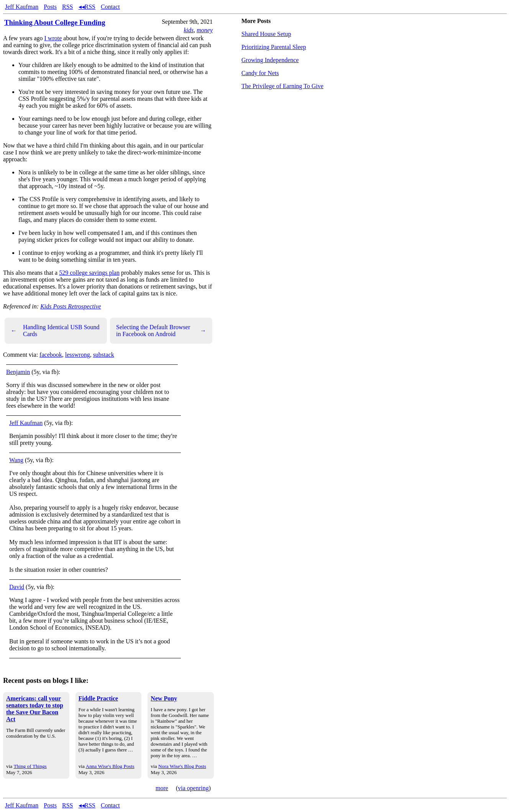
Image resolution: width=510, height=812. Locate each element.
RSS (67, 7)
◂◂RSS (87, 7)
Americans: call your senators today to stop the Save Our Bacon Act (35, 709)
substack (104, 355)
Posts (50, 7)
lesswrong (78, 355)
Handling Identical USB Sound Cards (55, 331)
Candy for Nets (260, 73)
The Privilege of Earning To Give (282, 86)
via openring (193, 788)
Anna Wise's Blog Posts (110, 766)
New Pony (164, 698)
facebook (51, 355)
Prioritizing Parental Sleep (274, 47)
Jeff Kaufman (22, 7)
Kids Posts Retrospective (71, 306)
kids (189, 30)
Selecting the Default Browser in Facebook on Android (161, 331)
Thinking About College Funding (55, 22)
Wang (16, 460)
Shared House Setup (266, 34)
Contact (110, 7)
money (205, 30)
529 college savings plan (89, 273)
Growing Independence (270, 60)
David (17, 587)
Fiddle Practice (98, 698)
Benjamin (18, 372)
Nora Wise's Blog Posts (182, 766)
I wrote (53, 38)
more (162, 788)
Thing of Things (30, 766)
